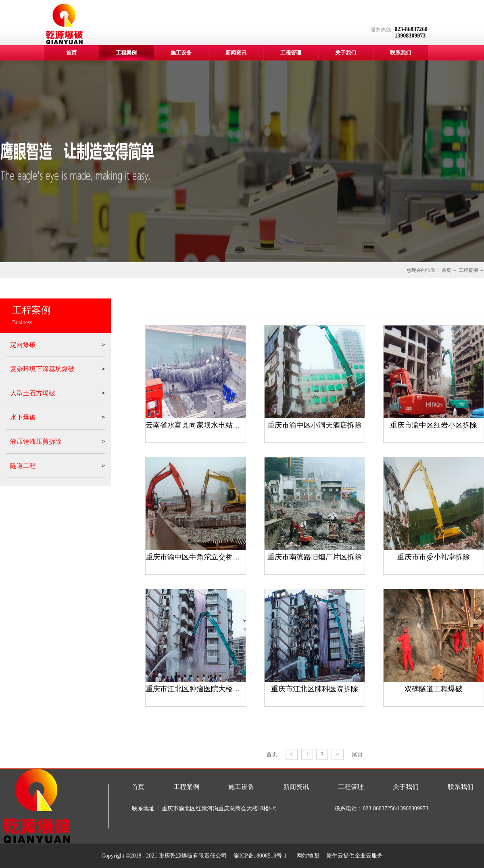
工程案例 (468, 270)
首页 (71, 53)
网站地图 (306, 856)
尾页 (357, 754)
